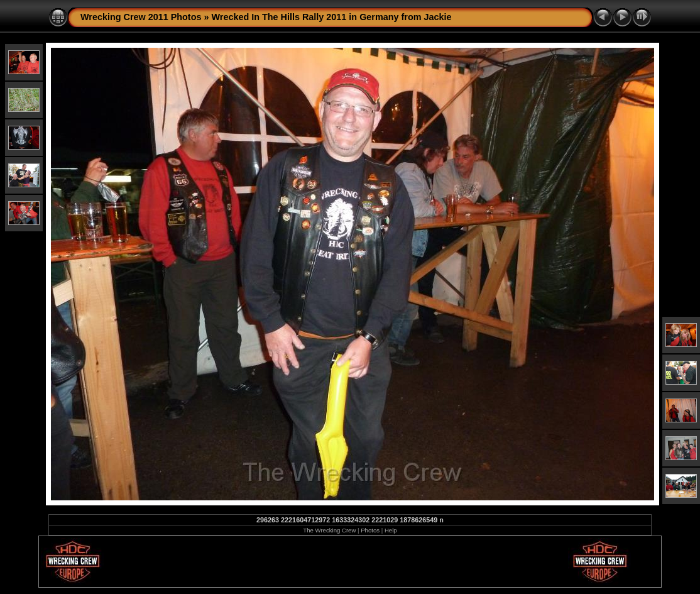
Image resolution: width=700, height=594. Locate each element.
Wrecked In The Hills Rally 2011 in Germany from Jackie (331, 17)
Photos (370, 530)
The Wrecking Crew (329, 530)
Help (391, 530)
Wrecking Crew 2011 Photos (141, 17)
